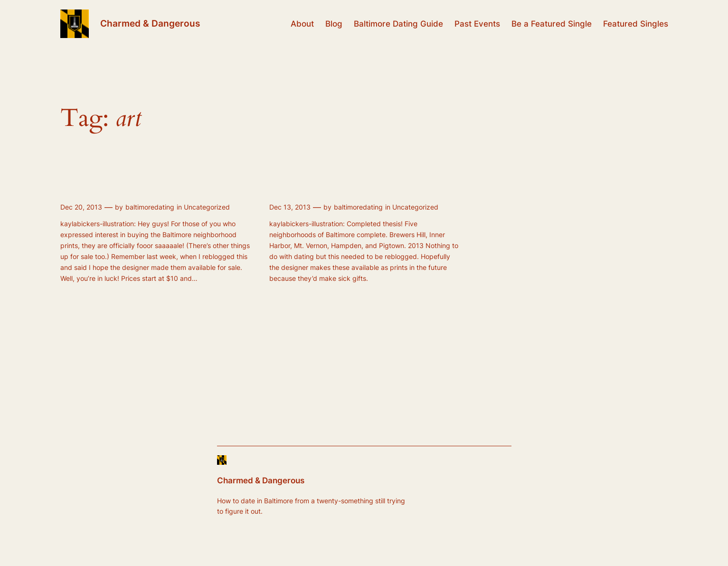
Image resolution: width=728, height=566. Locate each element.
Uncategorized (207, 207)
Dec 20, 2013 (81, 207)
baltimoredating (150, 207)
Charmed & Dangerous (150, 23)
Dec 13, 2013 (290, 207)
